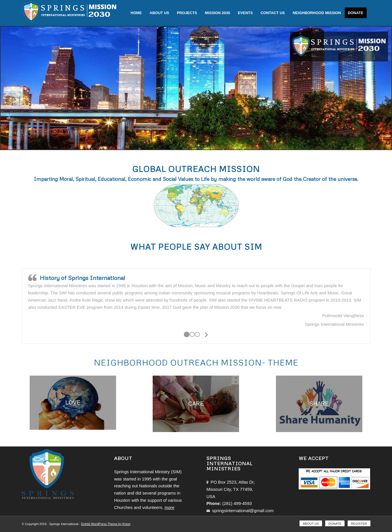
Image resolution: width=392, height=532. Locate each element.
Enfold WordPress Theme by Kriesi (106, 524)
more (169, 507)
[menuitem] (136, 13)
